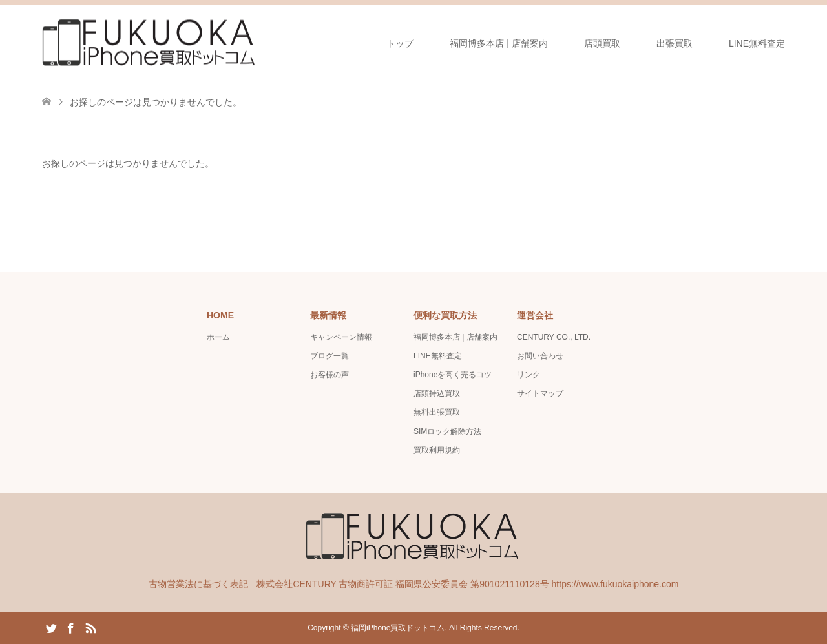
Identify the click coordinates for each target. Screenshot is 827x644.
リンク (529, 375)
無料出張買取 (437, 412)
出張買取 (675, 43)
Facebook (70, 627)
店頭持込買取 (437, 393)
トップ (400, 43)
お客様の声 (330, 375)
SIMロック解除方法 (447, 431)
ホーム (218, 337)
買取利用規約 (437, 450)
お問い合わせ (540, 356)
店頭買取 (602, 43)
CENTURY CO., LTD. (554, 337)
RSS (90, 627)
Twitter (51, 627)
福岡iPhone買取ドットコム (398, 628)
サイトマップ (540, 393)
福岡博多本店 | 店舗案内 (498, 43)
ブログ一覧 (330, 356)
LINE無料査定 (757, 43)
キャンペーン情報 (341, 337)
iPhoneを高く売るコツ (453, 375)
